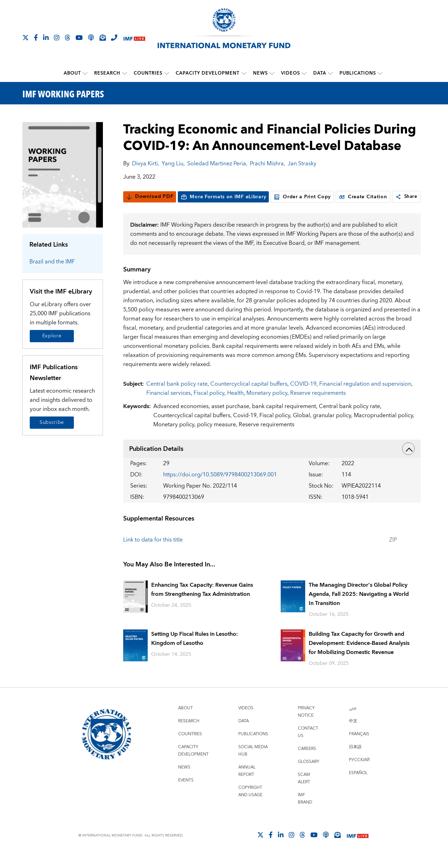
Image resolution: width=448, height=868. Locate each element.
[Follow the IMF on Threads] (68, 37)
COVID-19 (303, 397)
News (260, 73)
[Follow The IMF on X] (26, 37)
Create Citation (363, 197)
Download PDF (150, 197)
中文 (353, 734)
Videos (290, 73)
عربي (353, 721)
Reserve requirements (318, 406)
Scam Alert (304, 792)
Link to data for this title (153, 553)
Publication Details (272, 462)
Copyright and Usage (250, 805)
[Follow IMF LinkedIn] (46, 37)
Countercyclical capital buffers (249, 397)
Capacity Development (208, 73)
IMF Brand (305, 812)
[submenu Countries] (167, 73)
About (73, 73)
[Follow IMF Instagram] (57, 37)
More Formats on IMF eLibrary (223, 197)
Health (235, 406)
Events (186, 794)
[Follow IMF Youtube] (79, 37)
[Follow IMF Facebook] (36, 37)
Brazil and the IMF (52, 262)
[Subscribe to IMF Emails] (103, 37)
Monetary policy (267, 406)
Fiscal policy (209, 406)
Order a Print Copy (302, 197)
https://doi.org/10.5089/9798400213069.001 (220, 488)
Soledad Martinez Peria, (217, 163)
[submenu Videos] (304, 73)
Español (358, 786)
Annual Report (247, 784)
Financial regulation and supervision (365, 397)
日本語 (355, 760)
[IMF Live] (134, 38)
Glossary (309, 775)
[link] (129, 210)
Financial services (169, 406)
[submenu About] (85, 73)
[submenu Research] (125, 73)
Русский (359, 773)
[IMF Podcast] (91, 37)
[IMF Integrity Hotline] (114, 37)
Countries (148, 73)
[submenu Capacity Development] (244, 73)
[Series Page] (63, 174)
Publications (358, 73)
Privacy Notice (306, 725)
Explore (52, 336)
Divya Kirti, (146, 163)
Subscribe (52, 422)
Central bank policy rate (177, 397)
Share (138, 210)
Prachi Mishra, (268, 163)
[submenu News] (272, 73)
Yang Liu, (173, 163)
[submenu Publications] (380, 73)
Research (108, 73)
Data (320, 73)
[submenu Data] (330, 73)
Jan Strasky (302, 163)
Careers (307, 762)
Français (359, 747)
